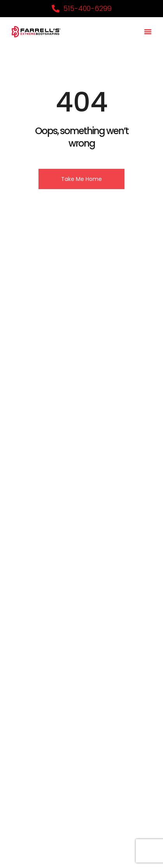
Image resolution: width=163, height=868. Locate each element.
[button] (148, 32)
